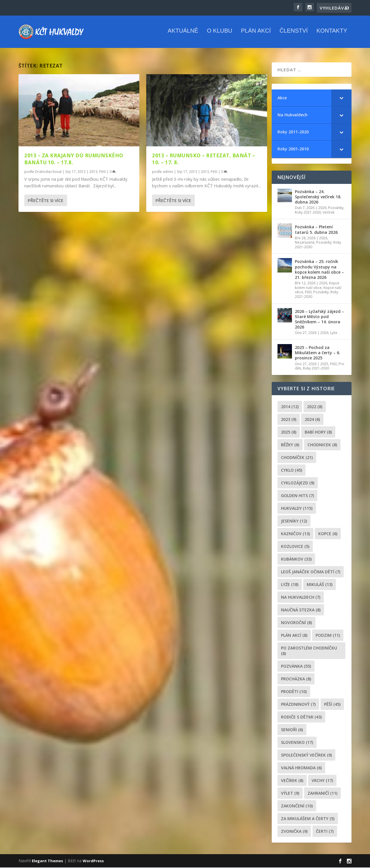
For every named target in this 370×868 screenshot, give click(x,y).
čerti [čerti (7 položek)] (325, 832)
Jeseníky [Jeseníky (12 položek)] (294, 521)
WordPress (93, 861)
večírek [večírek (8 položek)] (292, 781)
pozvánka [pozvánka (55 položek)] (296, 667)
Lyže (334, 334)
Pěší (102, 172)
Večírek (329, 213)
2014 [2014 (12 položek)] (290, 407)
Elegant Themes (47, 861)
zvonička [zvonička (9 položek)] (294, 832)
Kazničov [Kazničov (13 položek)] (295, 534)
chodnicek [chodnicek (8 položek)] (322, 445)
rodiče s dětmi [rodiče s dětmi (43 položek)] (301, 717)
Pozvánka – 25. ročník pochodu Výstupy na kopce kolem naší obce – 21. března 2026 (319, 270)
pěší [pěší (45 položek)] (332, 705)
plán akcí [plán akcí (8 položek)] (294, 636)
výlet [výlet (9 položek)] (290, 794)
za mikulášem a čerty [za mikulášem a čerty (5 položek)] (308, 819)
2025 (324, 364)
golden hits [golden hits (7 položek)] (297, 496)
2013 (93, 172)
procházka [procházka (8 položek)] (296, 679)
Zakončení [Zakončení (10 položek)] (297, 806)
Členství (294, 34)
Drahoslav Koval (48, 172)
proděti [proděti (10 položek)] (294, 692)
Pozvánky (336, 208)
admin (168, 172)
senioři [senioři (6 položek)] (292, 730)
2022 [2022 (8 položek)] (315, 407)
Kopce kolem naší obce (317, 286)
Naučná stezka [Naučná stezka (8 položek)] (301, 610)
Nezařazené (305, 243)
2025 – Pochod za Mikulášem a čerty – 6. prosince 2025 (318, 353)
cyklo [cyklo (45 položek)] (292, 471)
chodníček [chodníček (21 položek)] (297, 458)
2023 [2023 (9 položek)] (289, 420)
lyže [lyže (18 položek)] (290, 585)
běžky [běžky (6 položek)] (290, 445)
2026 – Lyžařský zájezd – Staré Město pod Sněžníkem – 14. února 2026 (319, 320)
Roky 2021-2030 (308, 213)
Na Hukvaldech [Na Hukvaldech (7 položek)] (301, 598)
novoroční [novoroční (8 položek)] (296, 623)
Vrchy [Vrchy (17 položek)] (322, 781)
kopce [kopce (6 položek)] (328, 534)
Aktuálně (183, 34)
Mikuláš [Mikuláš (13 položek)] (320, 585)
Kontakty (332, 34)
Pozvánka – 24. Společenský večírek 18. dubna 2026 (318, 197)
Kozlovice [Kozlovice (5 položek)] (295, 547)
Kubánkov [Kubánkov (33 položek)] (296, 560)
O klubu (220, 34)
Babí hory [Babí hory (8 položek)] (318, 433)
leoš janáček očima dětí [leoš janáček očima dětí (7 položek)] (311, 572)
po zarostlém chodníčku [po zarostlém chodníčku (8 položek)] (309, 651)
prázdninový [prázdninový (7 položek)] (298, 705)
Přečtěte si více (46, 201)
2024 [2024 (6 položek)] (312, 420)
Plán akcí (256, 34)
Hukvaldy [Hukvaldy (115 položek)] (297, 509)
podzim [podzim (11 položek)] (328, 636)
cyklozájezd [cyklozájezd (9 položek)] (298, 483)
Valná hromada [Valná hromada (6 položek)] (301, 768)
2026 (322, 208)
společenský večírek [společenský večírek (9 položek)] (306, 756)
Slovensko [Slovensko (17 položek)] (297, 743)
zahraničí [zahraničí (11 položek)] (322, 794)
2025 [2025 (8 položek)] (289, 433)
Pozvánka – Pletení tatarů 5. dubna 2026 (316, 230)
